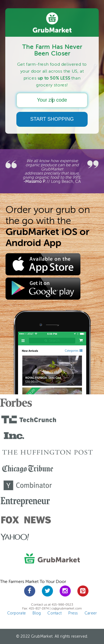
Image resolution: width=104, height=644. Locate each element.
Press (73, 613)
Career (91, 613)
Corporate (17, 613)
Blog (37, 613)
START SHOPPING (52, 119)
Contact (54, 613)
